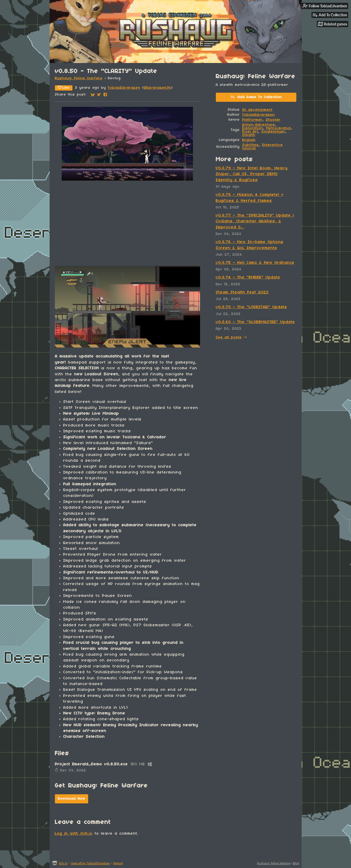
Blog (296, 863)
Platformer (252, 120)
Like (64, 88)
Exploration (253, 128)
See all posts (229, 337)
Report (118, 863)
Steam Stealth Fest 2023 (242, 292)
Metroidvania (279, 128)
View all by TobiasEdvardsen (90, 863)
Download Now (72, 799)
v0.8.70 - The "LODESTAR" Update (252, 307)
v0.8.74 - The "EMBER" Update (248, 277)
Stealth (249, 135)
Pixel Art (250, 132)
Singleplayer (273, 132)
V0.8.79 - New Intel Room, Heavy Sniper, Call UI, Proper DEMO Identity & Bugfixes (252, 174)
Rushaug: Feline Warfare (79, 78)
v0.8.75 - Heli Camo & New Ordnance (255, 263)
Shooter (273, 120)
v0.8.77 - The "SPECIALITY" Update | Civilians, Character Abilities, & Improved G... (255, 221)
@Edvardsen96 (158, 88)
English (249, 140)
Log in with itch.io (74, 834)
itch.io (63, 863)
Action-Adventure (259, 125)
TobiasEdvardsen (124, 88)
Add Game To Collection (256, 97)
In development (257, 110)
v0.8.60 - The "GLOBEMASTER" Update (255, 322)
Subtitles (251, 145)
